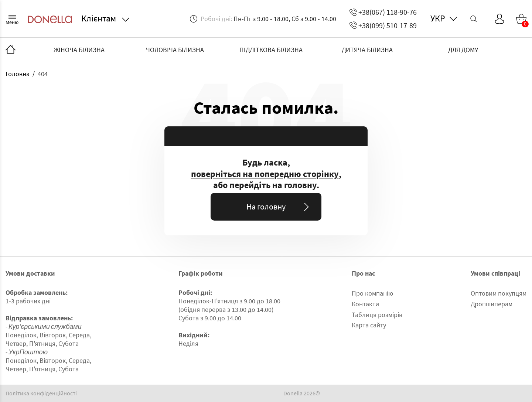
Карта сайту (369, 325)
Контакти (365, 304)
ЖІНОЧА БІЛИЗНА (79, 50)
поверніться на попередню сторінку (265, 174)
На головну (279, 207)
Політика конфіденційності (41, 393)
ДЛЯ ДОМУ (463, 50)
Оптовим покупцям (499, 293)
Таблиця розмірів (377, 315)
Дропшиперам (492, 304)
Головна (18, 74)
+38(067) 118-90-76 (383, 12)
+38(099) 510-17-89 (383, 25)
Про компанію (372, 293)
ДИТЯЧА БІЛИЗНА (367, 50)
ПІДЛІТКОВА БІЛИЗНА (271, 50)
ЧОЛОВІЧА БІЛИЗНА (175, 50)
